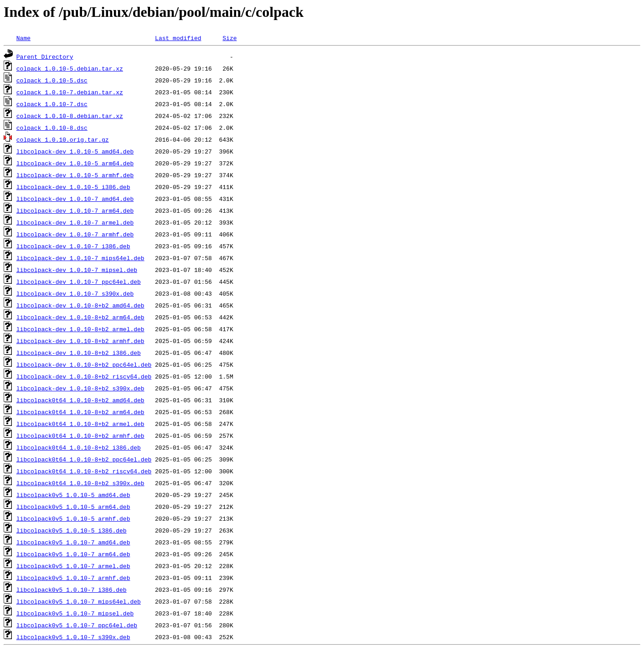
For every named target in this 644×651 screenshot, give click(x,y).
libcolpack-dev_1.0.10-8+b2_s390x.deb (80, 388)
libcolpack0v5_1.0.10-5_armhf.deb (73, 518)
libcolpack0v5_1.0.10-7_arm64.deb (73, 554)
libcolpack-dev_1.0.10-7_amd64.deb (75, 199)
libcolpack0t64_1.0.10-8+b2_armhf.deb (80, 436)
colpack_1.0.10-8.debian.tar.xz (70, 116)
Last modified (178, 38)
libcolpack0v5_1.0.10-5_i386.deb (72, 530)
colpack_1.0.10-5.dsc (52, 80)
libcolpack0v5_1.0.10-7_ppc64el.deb (77, 625)
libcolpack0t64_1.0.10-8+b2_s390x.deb (80, 483)
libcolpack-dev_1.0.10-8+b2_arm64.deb (80, 317)
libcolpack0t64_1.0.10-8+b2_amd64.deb (80, 400)
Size (229, 38)
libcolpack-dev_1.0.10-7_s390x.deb (75, 293)
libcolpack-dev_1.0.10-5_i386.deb (73, 187)
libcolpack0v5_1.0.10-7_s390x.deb (73, 637)
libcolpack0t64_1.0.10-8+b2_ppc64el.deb (84, 459)
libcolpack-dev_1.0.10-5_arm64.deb (75, 163)
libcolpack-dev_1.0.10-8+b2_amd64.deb (80, 305)
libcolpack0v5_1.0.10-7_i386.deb (72, 589)
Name (23, 38)
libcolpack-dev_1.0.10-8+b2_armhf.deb (80, 341)
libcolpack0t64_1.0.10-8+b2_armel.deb (80, 424)
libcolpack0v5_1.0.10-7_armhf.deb (73, 578)
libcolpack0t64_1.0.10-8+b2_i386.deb (79, 447)
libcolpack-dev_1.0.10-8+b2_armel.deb (80, 329)
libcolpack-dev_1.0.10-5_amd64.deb (75, 151)
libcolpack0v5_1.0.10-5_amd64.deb (73, 495)
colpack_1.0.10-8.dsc (52, 128)
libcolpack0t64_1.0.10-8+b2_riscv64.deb (84, 471)
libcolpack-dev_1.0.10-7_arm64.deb (75, 210)
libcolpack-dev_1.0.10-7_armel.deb (75, 222)
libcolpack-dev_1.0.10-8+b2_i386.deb (79, 353)
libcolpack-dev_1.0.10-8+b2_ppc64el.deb (84, 364)
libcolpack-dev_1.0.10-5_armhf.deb (75, 175)
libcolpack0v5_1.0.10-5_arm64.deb (73, 507)
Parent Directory (45, 56)
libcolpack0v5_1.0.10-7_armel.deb (73, 566)
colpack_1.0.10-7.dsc (52, 104)
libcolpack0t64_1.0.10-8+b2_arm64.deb (80, 412)
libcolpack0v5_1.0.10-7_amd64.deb (73, 542)
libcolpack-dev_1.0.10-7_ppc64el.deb (79, 282)
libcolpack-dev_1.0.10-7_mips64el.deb (80, 258)
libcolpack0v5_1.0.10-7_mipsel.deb (75, 613)
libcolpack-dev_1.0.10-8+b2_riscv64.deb (84, 376)
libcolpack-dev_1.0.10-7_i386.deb (73, 246)
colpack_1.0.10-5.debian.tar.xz (70, 68)
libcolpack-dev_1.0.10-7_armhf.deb (75, 234)
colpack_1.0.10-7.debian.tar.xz (70, 92)
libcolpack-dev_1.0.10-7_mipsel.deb (77, 270)
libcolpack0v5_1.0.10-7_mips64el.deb (79, 601)
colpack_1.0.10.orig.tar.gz (63, 139)
